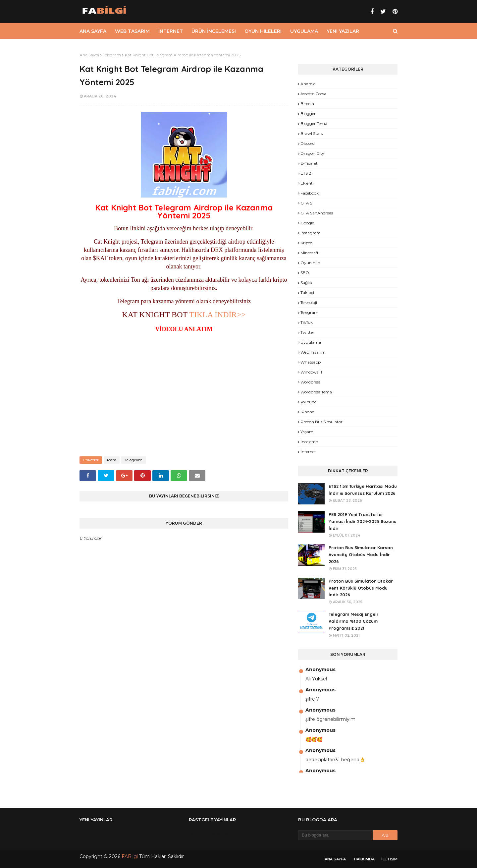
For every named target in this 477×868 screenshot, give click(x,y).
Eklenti (307, 183)
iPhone (307, 412)
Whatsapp (311, 362)
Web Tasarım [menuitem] (132, 31)
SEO (305, 273)
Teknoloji (309, 302)
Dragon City (312, 153)
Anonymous (320, 669)
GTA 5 (306, 203)
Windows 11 (311, 372)
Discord (308, 143)
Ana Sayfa (89, 55)
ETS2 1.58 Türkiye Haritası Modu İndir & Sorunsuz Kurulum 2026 (363, 490)
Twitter (307, 332)
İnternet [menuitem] (171, 31)
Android (308, 84)
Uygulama (311, 342)
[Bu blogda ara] (335, 835)
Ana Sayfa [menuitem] (93, 31)
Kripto (306, 243)
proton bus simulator (321, 422)
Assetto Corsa (313, 94)
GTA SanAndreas (317, 213)
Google (307, 223)
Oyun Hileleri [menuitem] (263, 31)
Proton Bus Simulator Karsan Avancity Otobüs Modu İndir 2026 (361, 554)
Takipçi (307, 292)
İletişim (389, 859)
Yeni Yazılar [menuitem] (343, 31)
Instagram (311, 233)
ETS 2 (306, 173)
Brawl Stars (312, 133)
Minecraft (310, 253)
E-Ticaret (309, 163)
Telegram (112, 55)
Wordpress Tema (316, 392)
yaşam (307, 432)
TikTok (307, 322)
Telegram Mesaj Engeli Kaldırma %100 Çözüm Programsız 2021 (353, 621)
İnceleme (309, 442)
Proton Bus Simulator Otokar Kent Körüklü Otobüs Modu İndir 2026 (361, 588)
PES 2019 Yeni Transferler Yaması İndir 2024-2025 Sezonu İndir (363, 521)
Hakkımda (364, 859)
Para (112, 460)
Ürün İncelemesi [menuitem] (214, 31)
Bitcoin (307, 104)
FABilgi (130, 856)
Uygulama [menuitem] (304, 31)
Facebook (310, 193)
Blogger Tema (314, 123)
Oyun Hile (310, 263)
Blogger (308, 114)
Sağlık (306, 283)
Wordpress (310, 382)
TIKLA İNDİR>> (217, 315)
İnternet (308, 452)
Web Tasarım (313, 352)
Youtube (308, 402)
